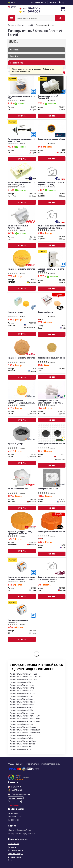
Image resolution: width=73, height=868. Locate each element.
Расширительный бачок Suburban (23, 727)
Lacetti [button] (14, 56)
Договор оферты (15, 857)
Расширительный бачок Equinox (22, 702)
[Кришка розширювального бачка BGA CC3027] (51, 433)
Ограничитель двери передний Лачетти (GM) (21, 140)
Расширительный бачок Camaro (22, 685)
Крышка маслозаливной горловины (18, 621)
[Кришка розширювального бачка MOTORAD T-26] (22, 347)
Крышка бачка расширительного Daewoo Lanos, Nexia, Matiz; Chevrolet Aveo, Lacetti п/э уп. (51, 227)
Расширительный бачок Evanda (22, 705)
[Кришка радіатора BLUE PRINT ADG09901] (22, 301)
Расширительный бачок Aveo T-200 (23, 674)
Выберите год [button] (18, 63)
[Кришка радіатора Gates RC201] (51, 301)
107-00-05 (30, 8)
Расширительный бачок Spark (21, 724)
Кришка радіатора (16, 312)
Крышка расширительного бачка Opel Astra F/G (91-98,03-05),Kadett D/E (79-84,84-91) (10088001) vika (51, 578)
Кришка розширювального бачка (51, 139)
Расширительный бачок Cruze (21, 696)
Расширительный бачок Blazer (21, 682)
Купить (22, 116)
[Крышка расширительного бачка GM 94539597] (22, 85)
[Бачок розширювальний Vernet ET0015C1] (52, 478)
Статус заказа (14, 844)
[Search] (60, 18)
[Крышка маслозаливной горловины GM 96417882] (22, 609)
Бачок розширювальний (18, 489)
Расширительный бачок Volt (21, 749)
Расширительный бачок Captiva (22, 688)
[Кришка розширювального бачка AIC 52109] (51, 128)
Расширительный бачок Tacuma (22, 735)
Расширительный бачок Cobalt (22, 691)
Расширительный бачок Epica (21, 699)
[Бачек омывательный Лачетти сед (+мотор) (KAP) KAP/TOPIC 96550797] (52, 172)
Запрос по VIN (15, 802)
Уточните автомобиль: (14, 42)
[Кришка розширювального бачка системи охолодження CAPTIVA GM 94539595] (22, 566)
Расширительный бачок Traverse (22, 744)
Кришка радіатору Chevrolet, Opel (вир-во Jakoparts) (20, 533)
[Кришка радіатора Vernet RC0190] (22, 433)
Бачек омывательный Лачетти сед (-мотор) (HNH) (21, 184)
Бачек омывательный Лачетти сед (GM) (51, 270)
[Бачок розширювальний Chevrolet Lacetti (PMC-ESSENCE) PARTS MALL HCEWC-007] (51, 390)
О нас (10, 860)
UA (11, 2)
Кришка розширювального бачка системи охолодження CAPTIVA (22, 578)
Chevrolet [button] (15, 50)
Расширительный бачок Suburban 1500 (25, 730)
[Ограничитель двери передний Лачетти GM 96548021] (22, 128)
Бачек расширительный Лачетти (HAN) (18, 227)
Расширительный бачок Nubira (21, 710)
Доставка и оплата (39, 2)
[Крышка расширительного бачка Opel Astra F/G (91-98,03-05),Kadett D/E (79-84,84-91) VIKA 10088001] (52, 566)
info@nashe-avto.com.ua (20, 794)
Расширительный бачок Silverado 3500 (25, 721)
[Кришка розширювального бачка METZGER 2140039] (22, 258)
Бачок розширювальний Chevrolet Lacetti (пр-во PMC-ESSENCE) (50, 402)
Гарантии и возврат (16, 854)
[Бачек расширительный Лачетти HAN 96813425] (22, 215)
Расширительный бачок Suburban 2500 (25, 733)
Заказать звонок (16, 798)
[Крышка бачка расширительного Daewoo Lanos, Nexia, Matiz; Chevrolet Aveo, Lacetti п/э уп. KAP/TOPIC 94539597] (52, 215)
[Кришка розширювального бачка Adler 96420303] (51, 347)
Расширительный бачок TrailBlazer (23, 741)
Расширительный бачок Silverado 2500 (25, 719)
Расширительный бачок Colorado (23, 693)
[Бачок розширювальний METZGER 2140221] (22, 478)
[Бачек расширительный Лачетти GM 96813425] (52, 85)
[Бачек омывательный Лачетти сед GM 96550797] (51, 258)
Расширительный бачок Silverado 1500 (25, 716)
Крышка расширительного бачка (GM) (22, 97)
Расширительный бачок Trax (21, 747)
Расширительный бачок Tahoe (21, 738)
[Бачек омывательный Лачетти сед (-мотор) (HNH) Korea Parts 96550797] (22, 172)
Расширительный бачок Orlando (22, 713)
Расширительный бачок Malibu (22, 707)
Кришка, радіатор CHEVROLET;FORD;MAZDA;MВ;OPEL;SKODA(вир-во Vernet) (22, 402)
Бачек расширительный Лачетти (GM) (48, 97)
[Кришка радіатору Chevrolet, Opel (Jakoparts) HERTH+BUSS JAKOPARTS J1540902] (22, 521)
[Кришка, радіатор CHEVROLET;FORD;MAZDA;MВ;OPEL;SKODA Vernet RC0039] (22, 390)
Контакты (52, 2)
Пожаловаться (15, 805)
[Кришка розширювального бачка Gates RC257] (52, 521)
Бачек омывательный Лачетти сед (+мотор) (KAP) (51, 184)
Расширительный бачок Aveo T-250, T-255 (26, 677)
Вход (62, 2)
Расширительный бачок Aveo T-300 (23, 679)
